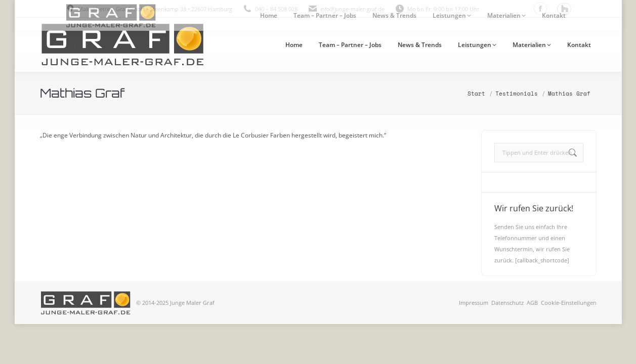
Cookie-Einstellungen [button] (569, 303)
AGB (532, 303)
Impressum (474, 303)
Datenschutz (507, 303)
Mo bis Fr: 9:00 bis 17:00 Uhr (437, 9)
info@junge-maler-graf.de (352, 9)
